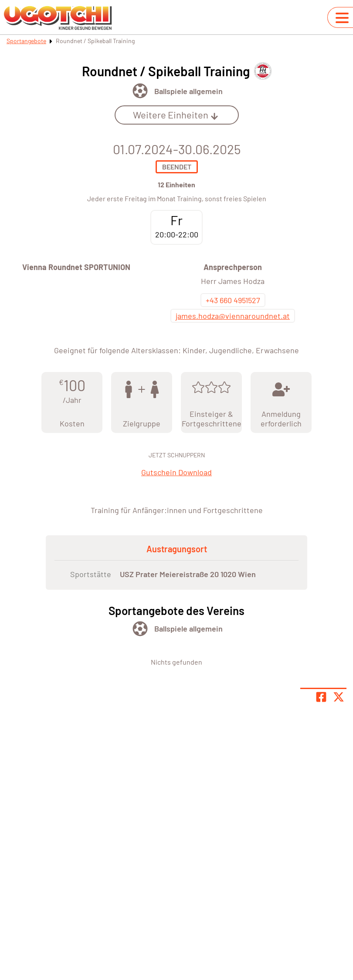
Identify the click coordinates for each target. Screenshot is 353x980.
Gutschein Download (176, 472)
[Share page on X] (339, 697)
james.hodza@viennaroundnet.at (233, 316)
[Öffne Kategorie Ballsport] (140, 91)
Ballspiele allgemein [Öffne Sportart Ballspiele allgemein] (188, 91)
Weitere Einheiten (176, 115)
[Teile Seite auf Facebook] (321, 697)
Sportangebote (26, 41)
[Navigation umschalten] (342, 18)
